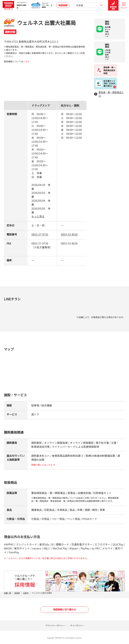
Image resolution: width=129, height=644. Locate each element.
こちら (26, 61)
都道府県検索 (113, 5)
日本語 (89, 5)
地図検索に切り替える (64, 609)
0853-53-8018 (69, 234)
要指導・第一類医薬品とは (109, 94)
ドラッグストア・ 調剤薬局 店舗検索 (15, 5)
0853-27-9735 (40, 234)
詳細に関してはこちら (43, 465)
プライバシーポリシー (55, 625)
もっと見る (38, 216)
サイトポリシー (77, 625)
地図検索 (63, 5)
